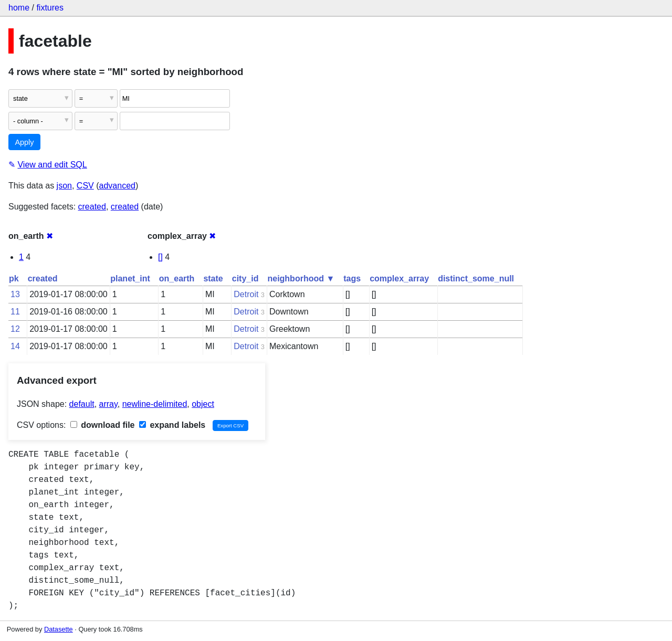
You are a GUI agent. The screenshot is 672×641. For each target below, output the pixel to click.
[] (160, 257)
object (203, 404)
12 (15, 329)
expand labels (172, 425)
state (213, 279)
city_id (245, 279)
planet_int (130, 279)
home (19, 8)
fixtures (50, 8)
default (82, 404)
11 (15, 312)
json (64, 186)
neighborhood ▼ (301, 279)
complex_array (399, 279)
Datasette (59, 629)
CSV (85, 186)
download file (103, 425)
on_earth (177, 279)
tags (352, 279)
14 (15, 346)
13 (15, 294)
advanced (117, 186)
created (92, 207)
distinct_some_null (476, 279)
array (108, 404)
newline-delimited (155, 404)
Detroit (246, 294)
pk (14, 279)
